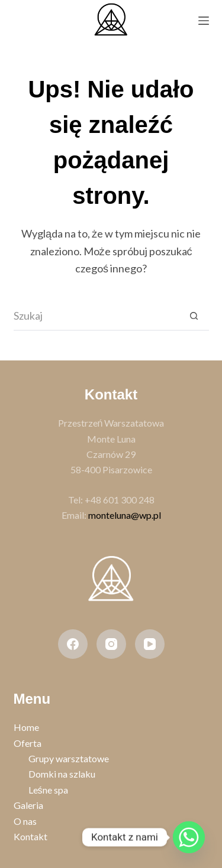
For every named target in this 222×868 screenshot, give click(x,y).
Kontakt (30, 836)
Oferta (28, 743)
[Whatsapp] (189, 837)
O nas (25, 821)
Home (26, 727)
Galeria (28, 805)
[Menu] (204, 21)
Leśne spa (48, 790)
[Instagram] (111, 644)
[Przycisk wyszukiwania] (194, 316)
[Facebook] (73, 644)
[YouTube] (150, 644)
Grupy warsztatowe (69, 758)
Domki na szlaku (62, 774)
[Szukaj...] (96, 316)
